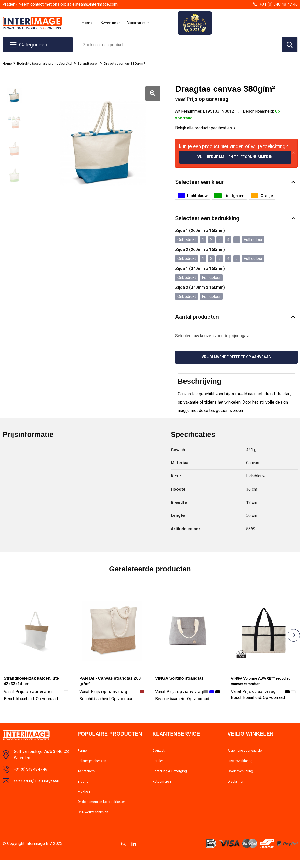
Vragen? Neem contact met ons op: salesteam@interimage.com (60, 4)
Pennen (84, 753)
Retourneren (163, 786)
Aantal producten (197, 318)
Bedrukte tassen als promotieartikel (49, 63)
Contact (159, 753)
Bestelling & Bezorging (172, 775)
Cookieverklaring (242, 775)
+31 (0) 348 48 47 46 (279, 4)
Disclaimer (236, 786)
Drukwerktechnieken (95, 820)
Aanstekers (87, 775)
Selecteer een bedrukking (207, 219)
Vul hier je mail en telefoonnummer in (235, 157)
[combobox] (180, 45)
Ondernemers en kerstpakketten (105, 809)
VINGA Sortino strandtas (179, 680)
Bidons (83, 786)
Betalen (159, 764)
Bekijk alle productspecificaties (205, 128)
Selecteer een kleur (200, 183)
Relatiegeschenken (94, 764)
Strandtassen (96, 63)
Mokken (84, 798)
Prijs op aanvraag (28, 693)
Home (87, 23)
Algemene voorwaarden (248, 753)
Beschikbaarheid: (31, 701)
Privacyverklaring (242, 764)
